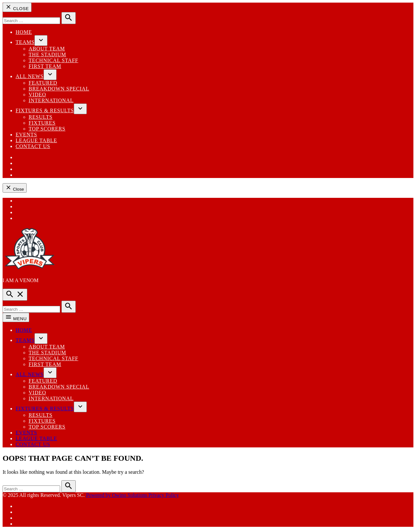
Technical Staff (53, 60)
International (51, 100)
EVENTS (26, 135)
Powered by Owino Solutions (117, 495)
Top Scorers (47, 129)
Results (40, 117)
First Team (45, 66)
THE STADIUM (47, 55)
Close (17, 7)
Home (24, 32)
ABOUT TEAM (47, 49)
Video (37, 95)
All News (30, 76)
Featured (43, 83)
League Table (36, 140)
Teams (25, 42)
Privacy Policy (164, 495)
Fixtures (42, 123)
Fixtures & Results (45, 110)
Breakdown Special (59, 89)
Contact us (33, 146)
